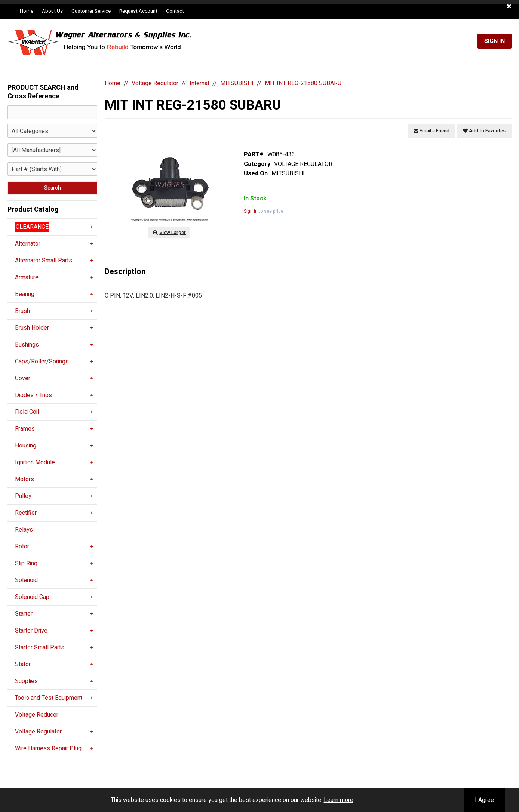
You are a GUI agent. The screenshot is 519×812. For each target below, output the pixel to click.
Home (27, 11)
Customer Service (91, 11)
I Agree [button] (484, 800)
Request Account (138, 11)
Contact (175, 11)
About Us (52, 11)
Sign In (495, 41)
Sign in (251, 211)
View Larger (169, 233)
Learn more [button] (339, 800)
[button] (509, 6)
